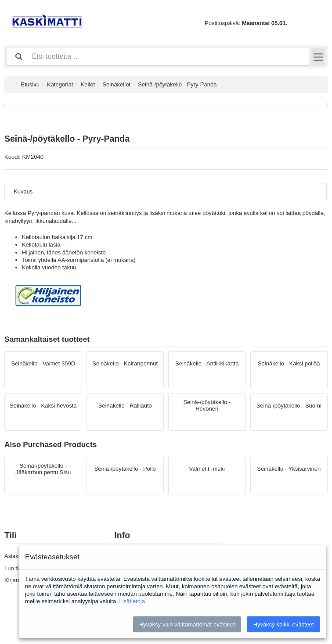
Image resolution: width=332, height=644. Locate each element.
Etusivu (30, 84)
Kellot (88, 84)
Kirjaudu (15, 580)
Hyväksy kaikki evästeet (284, 624)
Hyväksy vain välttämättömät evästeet (187, 624)
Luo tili (13, 568)
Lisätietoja (132, 601)
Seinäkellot (116, 84)
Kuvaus (23, 191)
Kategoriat (60, 84)
